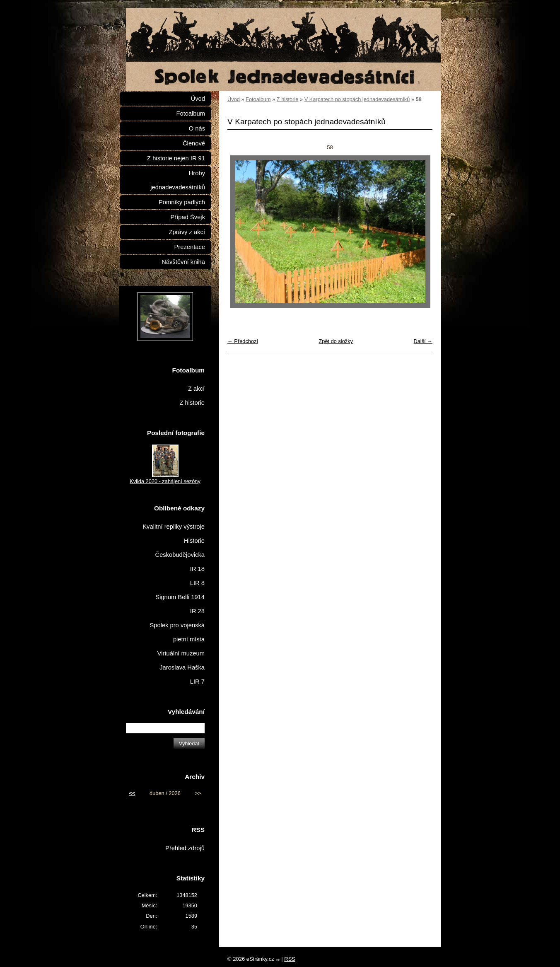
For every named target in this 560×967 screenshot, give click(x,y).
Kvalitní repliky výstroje (174, 527)
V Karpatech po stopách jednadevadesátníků (357, 99)
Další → (423, 341)
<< (132, 793)
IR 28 (197, 611)
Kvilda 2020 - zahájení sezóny (165, 481)
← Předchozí (243, 341)
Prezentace (190, 247)
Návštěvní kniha (183, 262)
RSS (290, 959)
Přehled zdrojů (185, 848)
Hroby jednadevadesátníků (178, 180)
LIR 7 (197, 682)
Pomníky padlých (182, 202)
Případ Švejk (188, 217)
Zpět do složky (336, 341)
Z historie (288, 99)
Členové (194, 143)
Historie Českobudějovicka (180, 548)
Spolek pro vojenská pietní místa (177, 632)
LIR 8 (197, 583)
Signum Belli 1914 (180, 597)
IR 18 (197, 569)
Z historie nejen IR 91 (176, 158)
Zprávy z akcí (187, 232)
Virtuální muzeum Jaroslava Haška (181, 660)
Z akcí (196, 389)
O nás (197, 128)
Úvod (234, 99)
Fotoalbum (258, 99)
